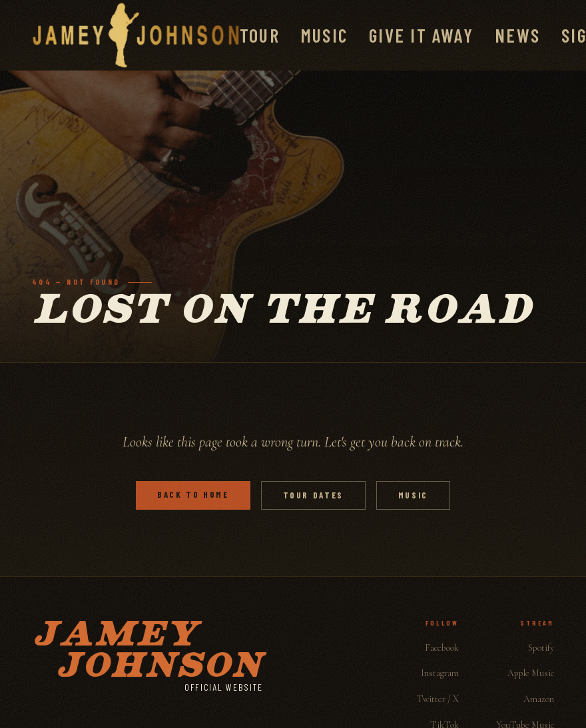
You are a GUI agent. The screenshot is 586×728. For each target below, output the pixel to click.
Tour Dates (313, 495)
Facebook (442, 648)
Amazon (539, 699)
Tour (260, 35)
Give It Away (421, 35)
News (517, 35)
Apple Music (531, 673)
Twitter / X (438, 699)
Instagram (440, 673)
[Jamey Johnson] (136, 35)
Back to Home (193, 494)
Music (324, 35)
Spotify (541, 648)
